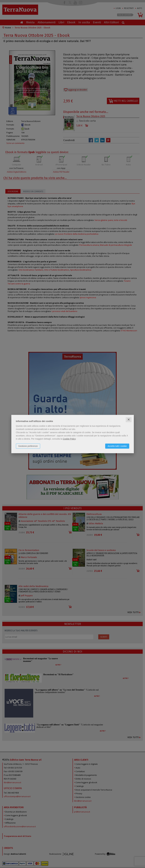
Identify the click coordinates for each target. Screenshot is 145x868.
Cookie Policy (69, 439)
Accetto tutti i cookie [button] (117, 446)
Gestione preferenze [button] (28, 446)
